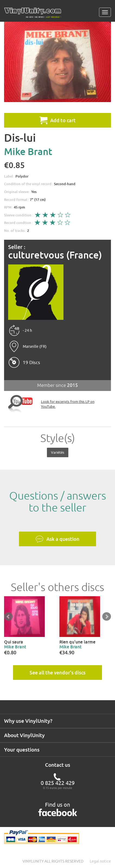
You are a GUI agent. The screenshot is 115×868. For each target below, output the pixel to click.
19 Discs (31, 362)
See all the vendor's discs (58, 673)
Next (107, 617)
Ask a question (58, 539)
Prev (8, 617)
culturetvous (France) (55, 255)
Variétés (58, 452)
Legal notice (100, 861)
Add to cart (58, 120)
